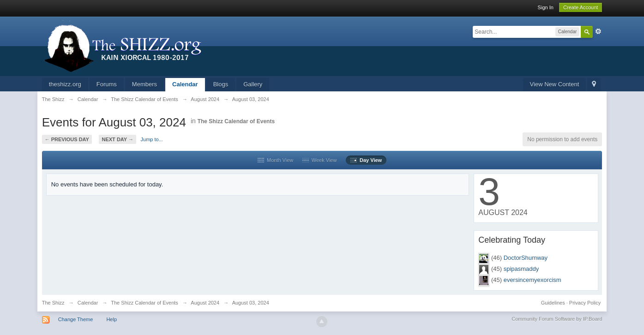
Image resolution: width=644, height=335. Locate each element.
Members (144, 84)
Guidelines (553, 303)
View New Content (555, 84)
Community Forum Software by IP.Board (557, 319)
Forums (107, 84)
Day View (366, 160)
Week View (320, 160)
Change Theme (76, 319)
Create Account (581, 7)
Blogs (221, 84)
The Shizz (53, 303)
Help (111, 319)
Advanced (598, 31)
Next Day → (117, 139)
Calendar (185, 84)
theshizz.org (65, 84)
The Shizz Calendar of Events (236, 121)
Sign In (546, 7)
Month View (275, 160)
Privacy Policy (585, 303)
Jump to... (152, 139)
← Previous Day (67, 139)
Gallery (253, 84)
